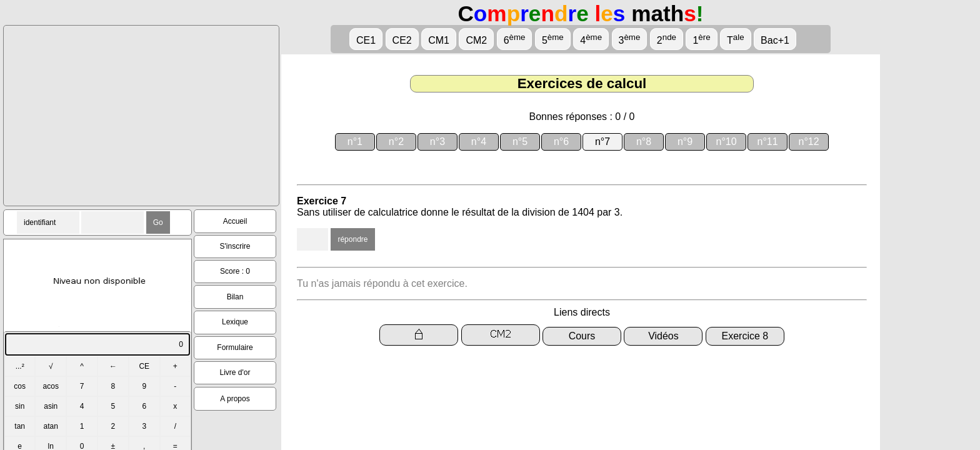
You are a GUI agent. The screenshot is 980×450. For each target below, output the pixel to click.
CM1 (439, 40)
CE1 (366, 40)
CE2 (402, 40)
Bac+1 (775, 40)
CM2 (476, 40)
